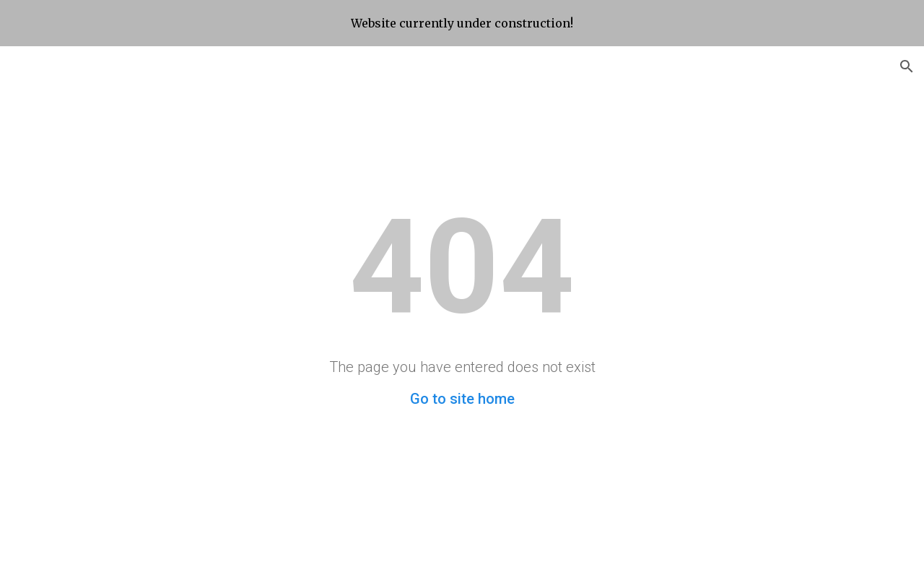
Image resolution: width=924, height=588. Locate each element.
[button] (907, 66)
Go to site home (462, 399)
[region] (462, 23)
